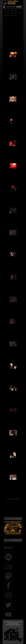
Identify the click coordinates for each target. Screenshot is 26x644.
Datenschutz (12, 625)
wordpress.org (14, 626)
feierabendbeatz (18, 622)
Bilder (11, 16)
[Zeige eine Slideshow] (13, 499)
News (19, 13)
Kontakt (7, 625)
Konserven (7, 13)
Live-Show (7, 10)
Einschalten (12, 3)
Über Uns (6, 16)
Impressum (18, 625)
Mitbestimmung (14, 10)
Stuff (15, 16)
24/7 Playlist (14, 13)
